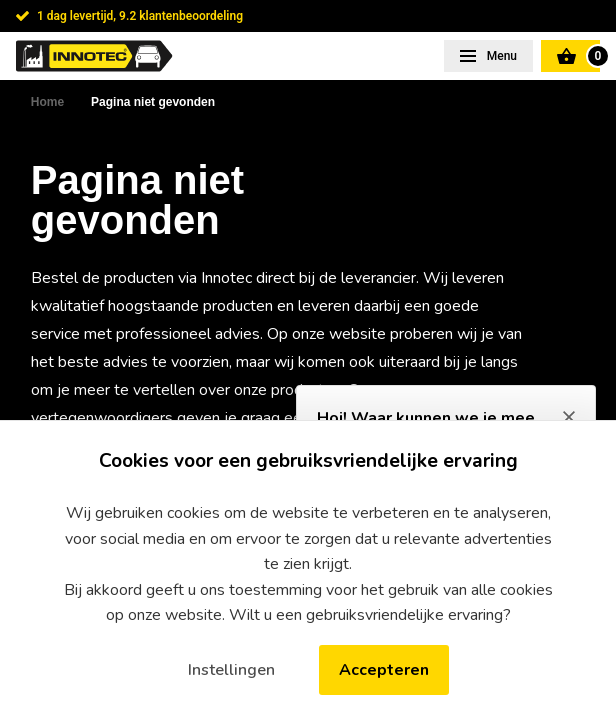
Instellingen (231, 670)
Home (47, 102)
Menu (500, 56)
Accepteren (384, 670)
